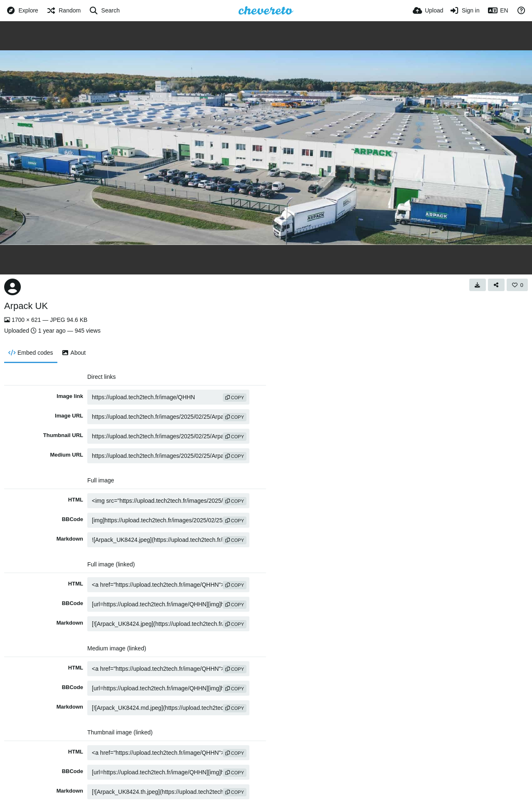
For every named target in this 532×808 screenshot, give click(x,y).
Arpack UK (26, 306)
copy (235, 398)
